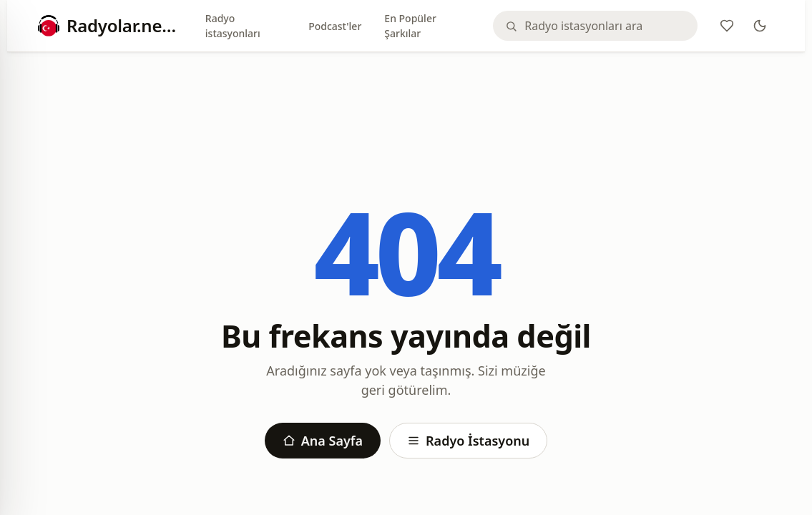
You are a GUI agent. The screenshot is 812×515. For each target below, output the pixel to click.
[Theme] (760, 26)
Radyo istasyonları (233, 26)
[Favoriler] (727, 26)
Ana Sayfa (323, 441)
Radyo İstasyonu (468, 441)
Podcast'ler (335, 26)
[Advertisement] (406, 102)
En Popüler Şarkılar (410, 26)
